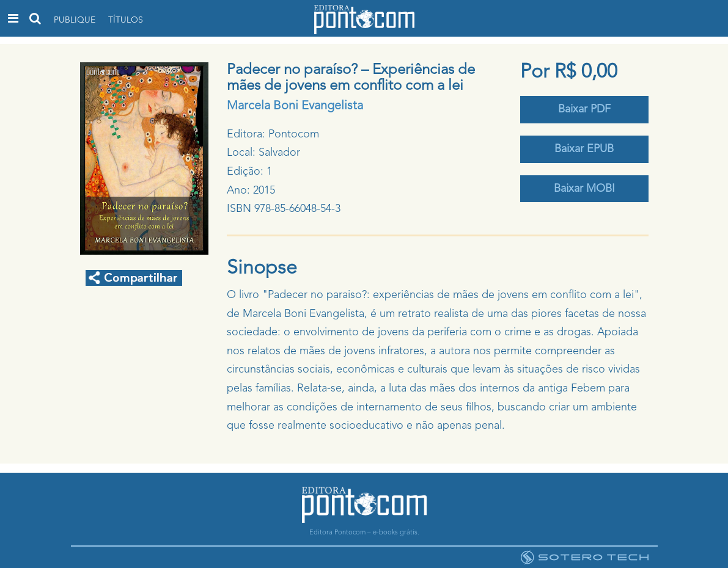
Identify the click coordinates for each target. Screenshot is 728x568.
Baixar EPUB (584, 149)
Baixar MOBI (584, 189)
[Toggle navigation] (13, 18)
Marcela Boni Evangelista (295, 106)
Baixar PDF (584, 109)
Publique (75, 20)
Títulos (126, 20)
